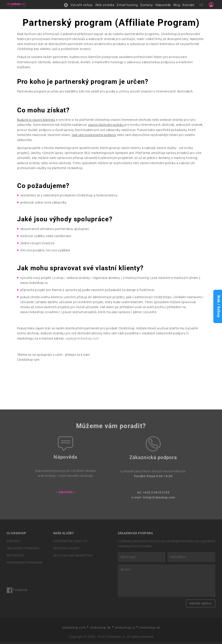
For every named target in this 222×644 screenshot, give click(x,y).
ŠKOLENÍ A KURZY (67, 550)
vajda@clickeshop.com (82, 340)
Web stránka (105, 6)
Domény (147, 6)
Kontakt (188, 6)
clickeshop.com (74, 629)
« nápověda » (65, 494)
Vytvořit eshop (82, 6)
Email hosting (127, 6)
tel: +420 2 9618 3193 (153, 494)
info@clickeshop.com (159, 499)
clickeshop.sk (150, 629)
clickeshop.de (100, 629)
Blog (177, 6)
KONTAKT (14, 543)
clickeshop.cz (125, 629)
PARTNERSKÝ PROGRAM (25, 565)
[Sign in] (211, 5)
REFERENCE (16, 557)
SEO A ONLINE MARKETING (73, 557)
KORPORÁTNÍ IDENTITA (70, 543)
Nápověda (163, 6)
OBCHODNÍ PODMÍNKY (23, 550)
